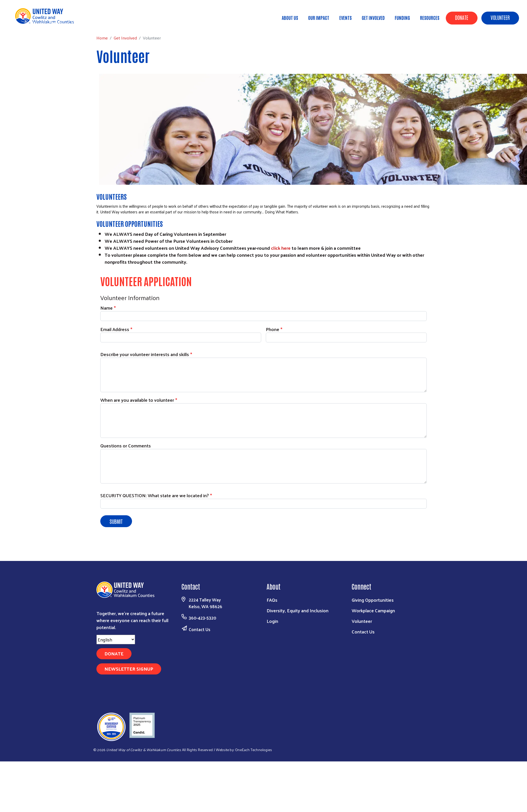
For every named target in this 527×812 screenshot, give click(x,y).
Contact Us (200, 629)
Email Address (115, 329)
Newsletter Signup (129, 669)
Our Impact (319, 18)
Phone (273, 329)
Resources (430, 18)
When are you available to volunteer (137, 400)
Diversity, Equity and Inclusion (298, 610)
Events (345, 18)
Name (106, 308)
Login (272, 621)
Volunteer (500, 17)
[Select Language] (116, 640)
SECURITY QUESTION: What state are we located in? (155, 495)
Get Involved (373, 18)
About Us (290, 18)
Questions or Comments (126, 445)
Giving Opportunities (373, 600)
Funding (402, 18)
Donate (462, 17)
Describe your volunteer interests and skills (145, 354)
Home (30, 22)
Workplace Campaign (373, 610)
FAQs (272, 600)
